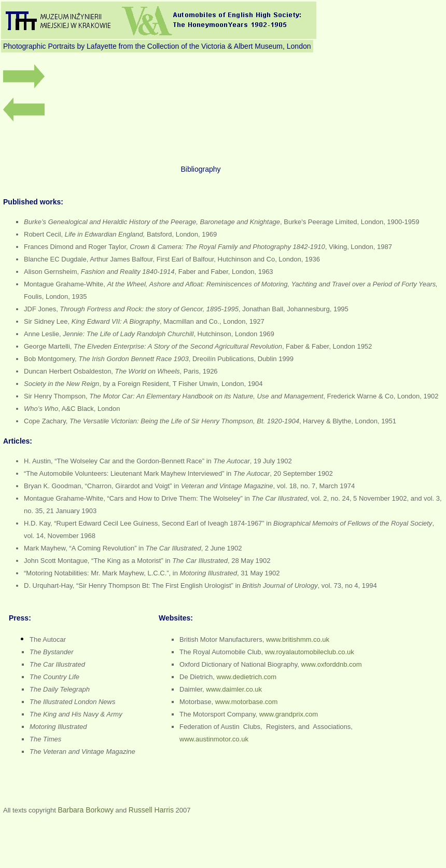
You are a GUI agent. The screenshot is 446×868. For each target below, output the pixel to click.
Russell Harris (151, 810)
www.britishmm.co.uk (298, 639)
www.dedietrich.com (247, 677)
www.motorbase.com (247, 702)
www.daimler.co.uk (234, 689)
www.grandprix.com (289, 714)
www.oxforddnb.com (332, 664)
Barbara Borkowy (86, 810)
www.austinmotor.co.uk (214, 739)
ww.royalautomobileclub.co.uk (310, 652)
